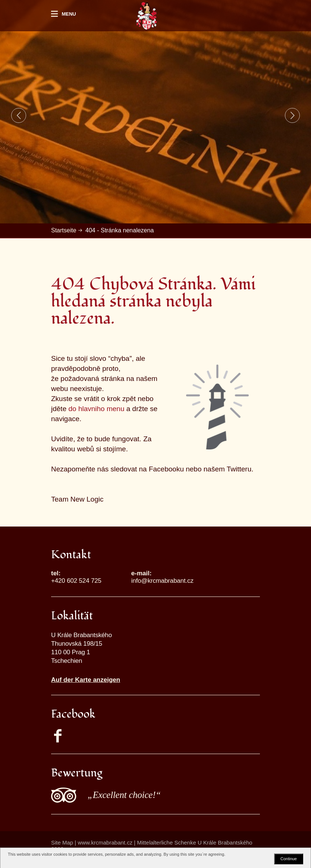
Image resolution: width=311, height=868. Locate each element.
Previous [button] (19, 115)
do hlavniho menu (96, 409)
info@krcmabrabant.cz (162, 581)
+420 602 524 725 (76, 581)
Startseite (64, 230)
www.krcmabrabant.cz (105, 842)
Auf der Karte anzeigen (86, 680)
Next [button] (292, 115)
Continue (289, 859)
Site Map (62, 842)
